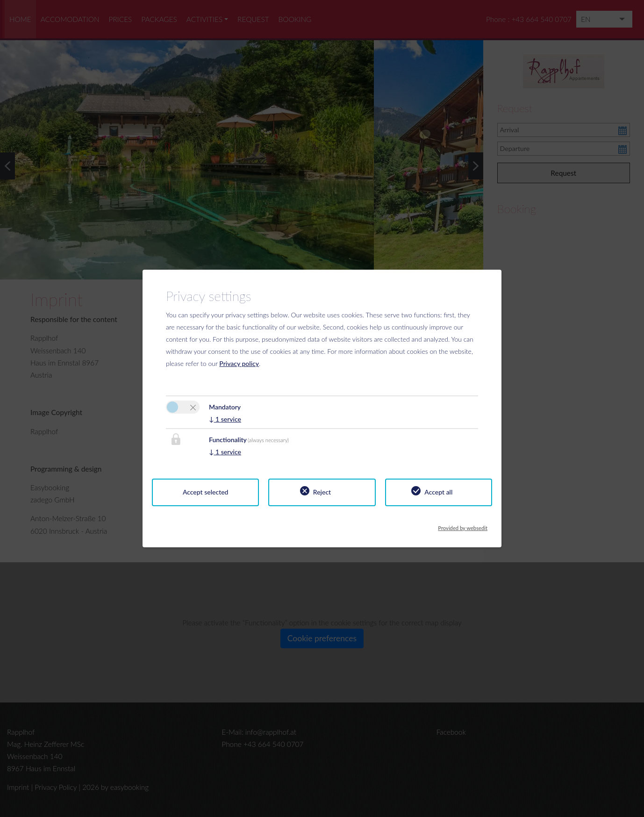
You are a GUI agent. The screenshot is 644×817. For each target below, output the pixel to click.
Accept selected (206, 492)
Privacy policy (239, 363)
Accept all (438, 492)
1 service (225, 419)
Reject (322, 492)
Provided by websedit (463, 525)
